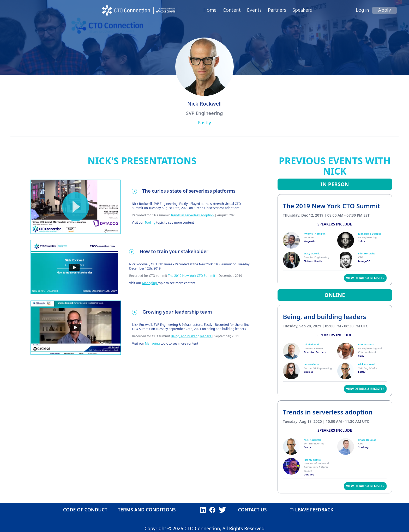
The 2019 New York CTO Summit (192, 276)
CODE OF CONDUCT (85, 510)
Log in (362, 10)
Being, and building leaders (191, 336)
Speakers (302, 10)
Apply (384, 10)
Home (210, 10)
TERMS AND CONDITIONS (147, 510)
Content (232, 10)
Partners (277, 10)
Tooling (150, 222)
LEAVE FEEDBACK (311, 510)
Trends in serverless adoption (192, 215)
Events (254, 10)
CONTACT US (252, 510)
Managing (150, 283)
